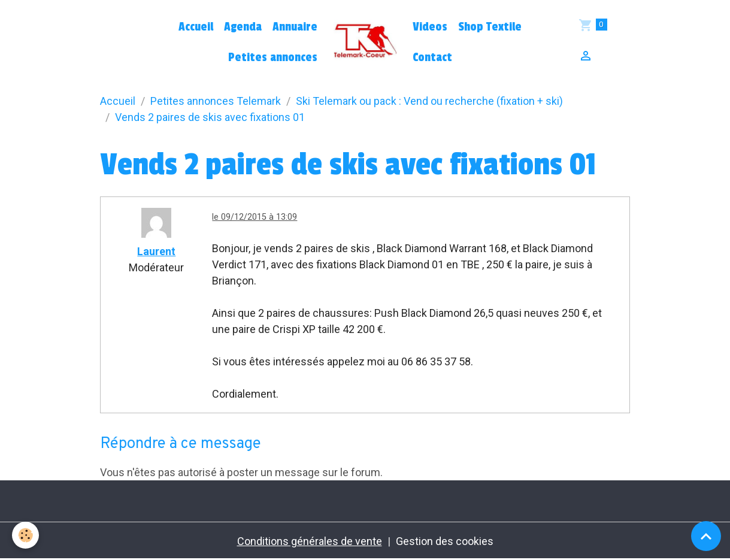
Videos (430, 27)
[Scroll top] (706, 536)
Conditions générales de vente (310, 541)
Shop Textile (490, 27)
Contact (432, 57)
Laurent (156, 251)
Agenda (243, 27)
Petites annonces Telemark (216, 101)
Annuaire (295, 27)
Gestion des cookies (445, 541)
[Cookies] (25, 535)
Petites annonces (273, 57)
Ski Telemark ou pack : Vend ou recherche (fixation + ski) (429, 101)
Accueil (196, 27)
